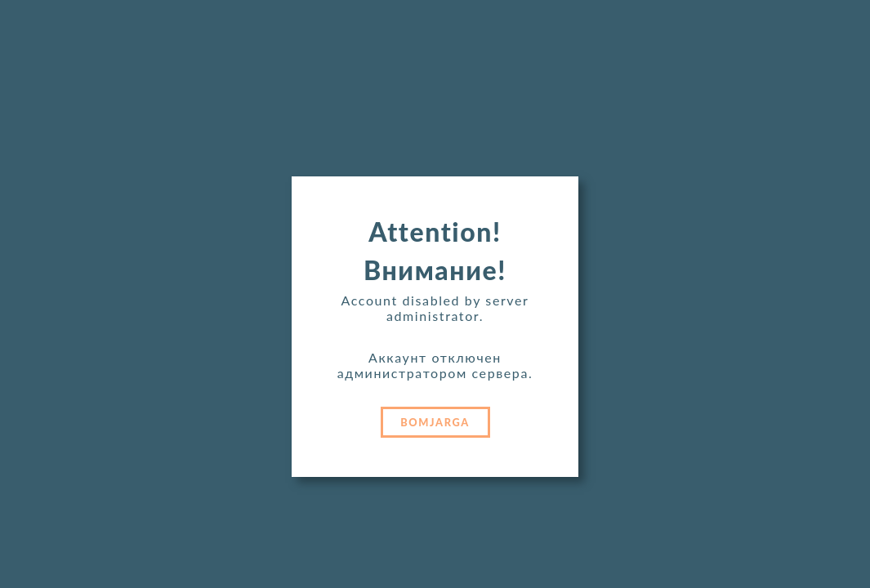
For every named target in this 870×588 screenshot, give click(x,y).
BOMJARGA (435, 422)
